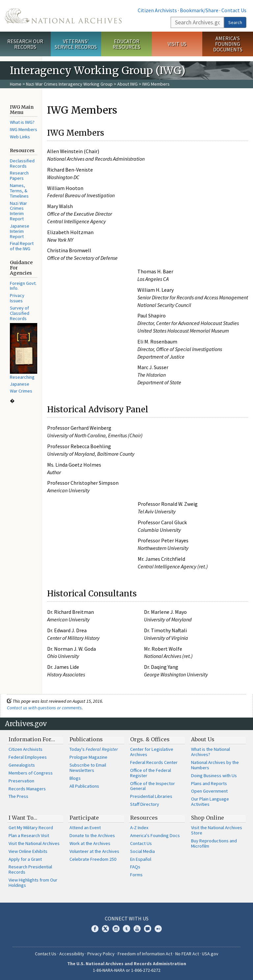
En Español (141, 859)
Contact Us (234, 10)
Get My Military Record (31, 828)
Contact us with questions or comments (44, 708)
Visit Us (177, 44)
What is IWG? (22, 122)
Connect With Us (127, 918)
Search (235, 22)
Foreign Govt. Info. (23, 286)
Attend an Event (85, 828)
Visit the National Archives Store (217, 830)
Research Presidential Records (30, 869)
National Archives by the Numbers (215, 765)
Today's (94, 749)
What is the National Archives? (211, 752)
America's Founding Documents (228, 44)
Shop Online (208, 818)
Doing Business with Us (214, 776)
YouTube (137, 929)
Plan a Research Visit (29, 835)
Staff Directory (145, 804)
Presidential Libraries (151, 796)
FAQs (135, 867)
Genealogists (22, 765)
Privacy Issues (17, 298)
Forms (136, 875)
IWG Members (24, 129)
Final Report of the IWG (22, 246)
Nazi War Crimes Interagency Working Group (69, 84)
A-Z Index (139, 828)
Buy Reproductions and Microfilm (214, 843)
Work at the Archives (90, 843)
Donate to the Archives (92, 835)
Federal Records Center (154, 762)
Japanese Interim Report (20, 231)
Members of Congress (31, 773)
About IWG (127, 84)
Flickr (158, 929)
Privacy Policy (101, 954)
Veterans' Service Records (76, 44)
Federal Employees (28, 757)
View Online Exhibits (28, 851)
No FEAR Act (187, 954)
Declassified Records (22, 163)
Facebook (95, 929)
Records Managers (27, 789)
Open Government (209, 791)
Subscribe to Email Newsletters (88, 768)
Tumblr (126, 929)
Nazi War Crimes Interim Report (18, 211)
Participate (84, 818)
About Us (203, 739)
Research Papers (19, 176)
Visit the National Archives (34, 843)
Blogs (75, 778)
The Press (18, 796)
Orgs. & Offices (150, 739)
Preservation (21, 781)
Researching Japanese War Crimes (22, 384)
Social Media (142, 851)
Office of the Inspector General (153, 786)
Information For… (32, 739)
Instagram (116, 929)
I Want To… (23, 818)
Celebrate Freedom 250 (93, 859)
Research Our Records (25, 44)
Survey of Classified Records (20, 313)
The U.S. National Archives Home (63, 16)
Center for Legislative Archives (152, 752)
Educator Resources (126, 44)
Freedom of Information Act (145, 954)
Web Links (20, 137)
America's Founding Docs (155, 835)
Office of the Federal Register (151, 773)
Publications (86, 739)
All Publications (84, 786)
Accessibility (72, 954)
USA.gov (210, 954)
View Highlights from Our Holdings (33, 883)
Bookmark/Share (199, 10)
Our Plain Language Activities (210, 802)
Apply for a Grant (25, 859)
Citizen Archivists (157, 10)
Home (16, 84)
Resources (144, 818)
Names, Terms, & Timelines (19, 191)
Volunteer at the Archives (94, 851)
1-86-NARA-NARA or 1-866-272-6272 (127, 970)
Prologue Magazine (88, 757)
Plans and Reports (209, 783)
